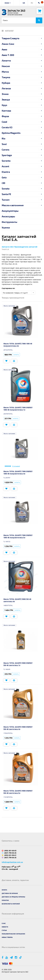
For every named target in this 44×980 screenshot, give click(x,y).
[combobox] (19, 293)
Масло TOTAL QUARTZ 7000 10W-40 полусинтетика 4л (18, 345)
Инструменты (9, 222)
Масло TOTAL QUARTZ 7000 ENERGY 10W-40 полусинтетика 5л (18, 536)
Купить (16, 355)
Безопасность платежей (11, 904)
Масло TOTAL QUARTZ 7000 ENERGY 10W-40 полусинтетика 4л (18, 472)
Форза (5, 116)
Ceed (4, 122)
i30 (3, 183)
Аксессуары (8, 216)
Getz (4, 177)
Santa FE (6, 194)
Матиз (5, 72)
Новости (5, 927)
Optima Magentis (11, 133)
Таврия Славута (10, 38)
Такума (6, 77)
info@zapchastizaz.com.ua (12, 862)
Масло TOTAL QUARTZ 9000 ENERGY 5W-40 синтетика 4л (18, 728)
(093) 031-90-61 (10, 855)
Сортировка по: (8, 288)
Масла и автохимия (13, 205)
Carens (6, 150)
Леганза (6, 88)
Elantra (6, 172)
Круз (4, 105)
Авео (4, 49)
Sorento (6, 161)
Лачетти (6, 61)
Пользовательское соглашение (13, 934)
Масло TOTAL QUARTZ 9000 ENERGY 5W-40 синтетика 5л (18, 792)
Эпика (5, 94)
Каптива (6, 111)
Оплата (4, 890)
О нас (4, 923)
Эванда (6, 99)
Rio (4, 138)
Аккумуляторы (10, 211)
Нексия (6, 66)
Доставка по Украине (10, 893)
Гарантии (5, 900)
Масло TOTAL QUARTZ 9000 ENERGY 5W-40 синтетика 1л (18, 664)
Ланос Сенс (8, 44)
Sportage (7, 155)
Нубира (6, 83)
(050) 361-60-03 (10, 851)
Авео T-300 (8, 55)
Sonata (6, 189)
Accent (5, 166)
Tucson (6, 200)
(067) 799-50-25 (10, 853)
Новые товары (7, 937)
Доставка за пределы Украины (13, 897)
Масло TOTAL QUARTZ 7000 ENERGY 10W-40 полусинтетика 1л (18, 409)
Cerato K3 (7, 127)
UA (24, 3)
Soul (4, 144)
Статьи (4, 930)
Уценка (6, 227)
